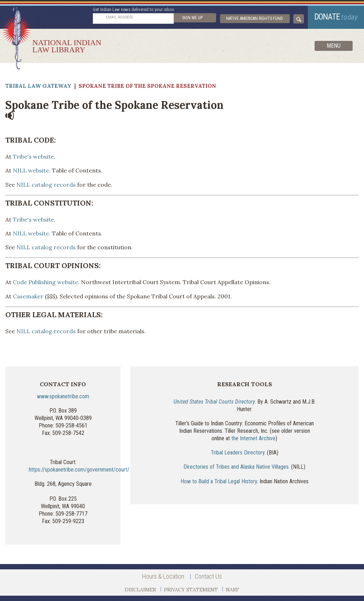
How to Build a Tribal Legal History (219, 481)
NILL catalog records (46, 185)
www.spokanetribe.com (63, 396)
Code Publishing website (45, 282)
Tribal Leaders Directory (238, 453)
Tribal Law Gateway (38, 86)
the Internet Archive (253, 438)
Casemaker (28, 296)
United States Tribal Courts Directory (214, 402)
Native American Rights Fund (255, 18)
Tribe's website (33, 156)
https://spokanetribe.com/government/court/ (79, 470)
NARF (232, 590)
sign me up (192, 18)
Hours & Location (163, 576)
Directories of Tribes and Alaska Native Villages (236, 467)
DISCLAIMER (140, 590)
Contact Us (208, 576)
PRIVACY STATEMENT (191, 590)
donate (336, 17)
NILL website (31, 170)
